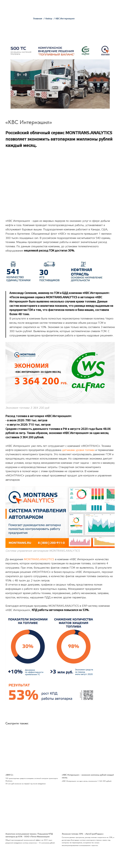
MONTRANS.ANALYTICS (39, 559)
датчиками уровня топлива (78, 450)
